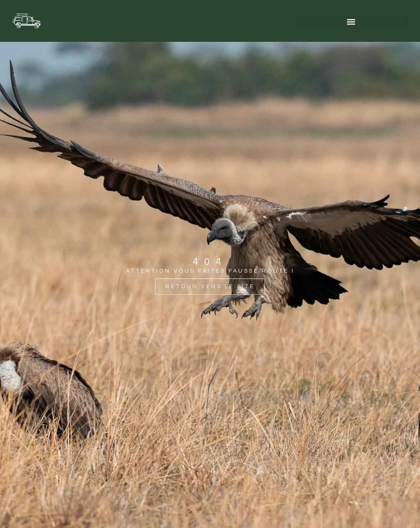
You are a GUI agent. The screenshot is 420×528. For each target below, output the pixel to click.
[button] (351, 22)
